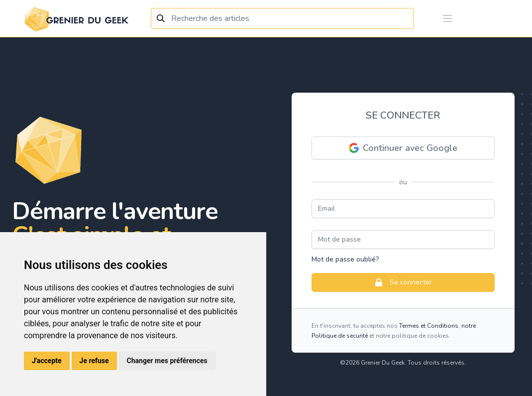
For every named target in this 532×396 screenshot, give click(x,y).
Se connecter (403, 282)
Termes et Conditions (429, 326)
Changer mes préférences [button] (167, 361)
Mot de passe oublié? (345, 259)
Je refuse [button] (94, 361)
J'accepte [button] (47, 361)
